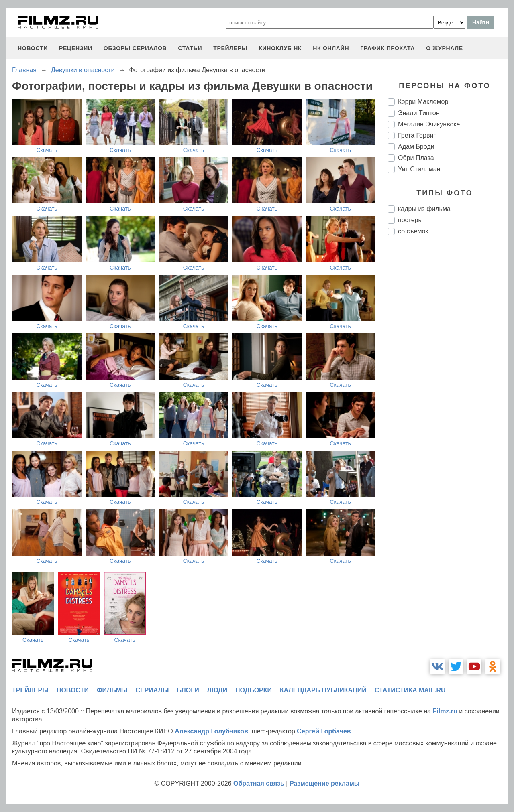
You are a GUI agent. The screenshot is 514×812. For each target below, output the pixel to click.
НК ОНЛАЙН (331, 48)
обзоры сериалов (135, 48)
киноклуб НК (280, 48)
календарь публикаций (323, 690)
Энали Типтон (419, 113)
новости (33, 48)
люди (217, 690)
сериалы (152, 690)
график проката (388, 48)
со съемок (413, 231)
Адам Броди (416, 147)
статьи (190, 48)
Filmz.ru (445, 711)
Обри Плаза (416, 158)
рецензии (76, 48)
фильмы (112, 690)
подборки (254, 690)
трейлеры (230, 48)
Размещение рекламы (325, 783)
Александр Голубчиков (211, 731)
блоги (188, 690)
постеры (410, 220)
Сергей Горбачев (324, 731)
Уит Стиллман (419, 169)
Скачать (47, 150)
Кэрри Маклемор (423, 102)
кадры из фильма (424, 209)
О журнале (445, 48)
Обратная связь (259, 783)
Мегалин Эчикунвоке (429, 124)
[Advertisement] (448, 376)
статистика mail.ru (410, 690)
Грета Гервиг (417, 135)
